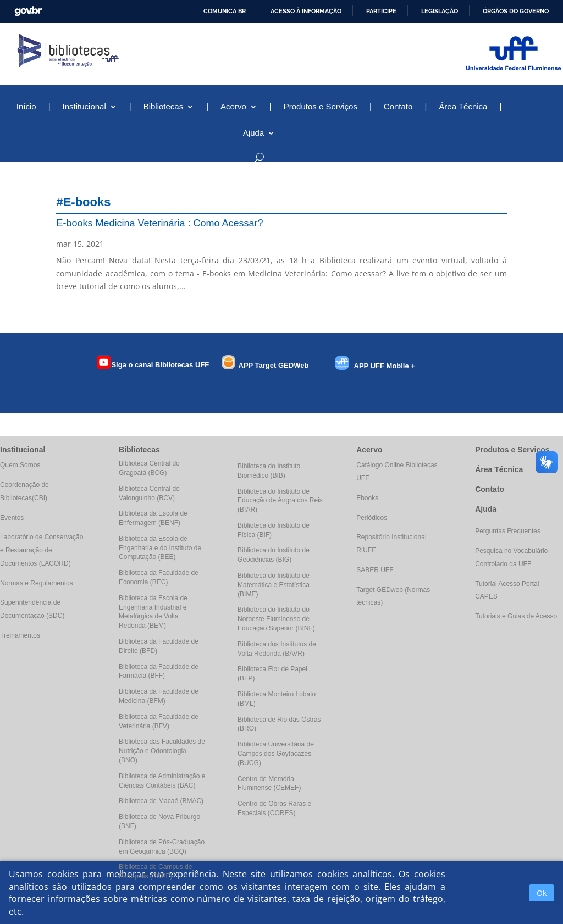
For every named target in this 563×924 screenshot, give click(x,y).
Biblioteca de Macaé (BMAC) (161, 801)
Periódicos (372, 518)
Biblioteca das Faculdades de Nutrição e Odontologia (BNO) (162, 751)
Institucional (84, 107)
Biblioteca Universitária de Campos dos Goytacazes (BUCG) (276, 754)
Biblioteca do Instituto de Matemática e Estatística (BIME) (274, 585)
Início (26, 107)
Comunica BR (225, 11)
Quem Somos (20, 465)
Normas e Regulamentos (37, 583)
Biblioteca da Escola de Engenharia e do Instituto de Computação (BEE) (160, 548)
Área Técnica (463, 107)
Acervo (233, 107)
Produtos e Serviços (321, 107)
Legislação (440, 11)
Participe (381, 11)
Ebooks (367, 498)
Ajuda (253, 133)
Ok (542, 893)
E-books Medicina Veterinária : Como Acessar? (159, 223)
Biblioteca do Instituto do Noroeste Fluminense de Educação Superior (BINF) (276, 619)
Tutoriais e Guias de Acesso (516, 616)
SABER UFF (375, 570)
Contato (398, 107)
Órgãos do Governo (516, 11)
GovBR (28, 11)
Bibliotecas (164, 107)
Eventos (12, 518)
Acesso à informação (306, 11)
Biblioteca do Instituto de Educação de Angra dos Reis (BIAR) (280, 501)
